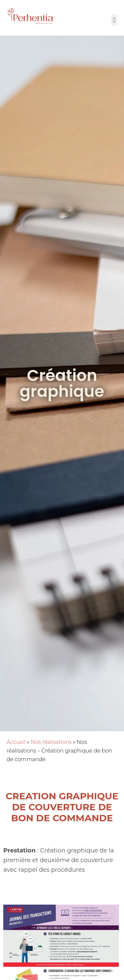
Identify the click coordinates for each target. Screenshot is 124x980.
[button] (114, 20)
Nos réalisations (51, 742)
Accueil (16, 742)
